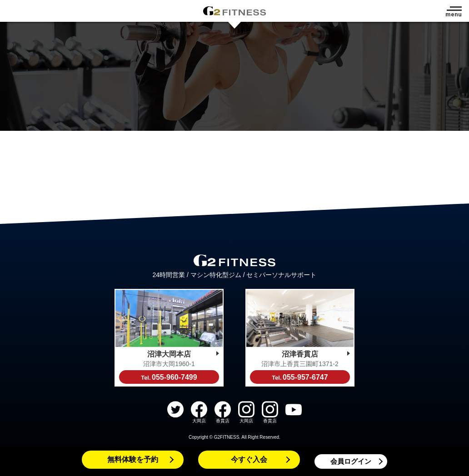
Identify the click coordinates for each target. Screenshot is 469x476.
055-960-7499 (169, 377)
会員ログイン (351, 461)
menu (454, 14)
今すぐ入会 (249, 459)
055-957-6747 (300, 377)
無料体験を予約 (133, 459)
